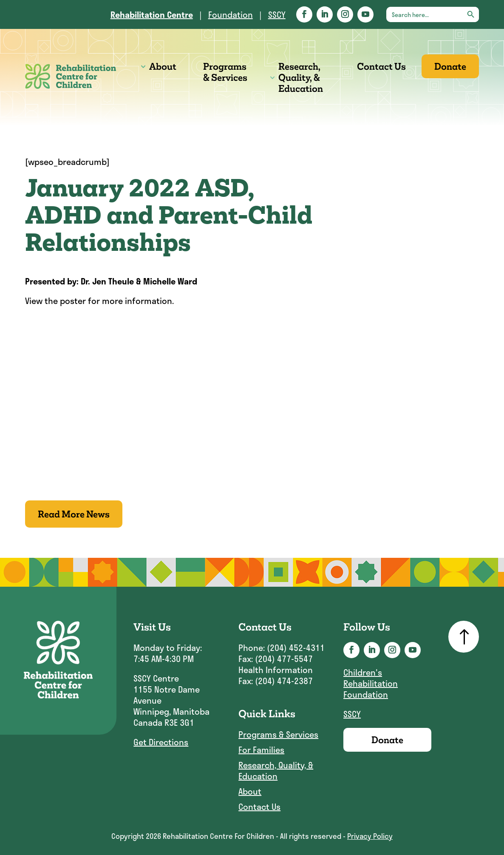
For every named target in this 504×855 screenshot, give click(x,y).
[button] (304, 14)
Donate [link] (450, 66)
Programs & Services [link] (225, 72)
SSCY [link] (277, 14)
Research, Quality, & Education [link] (301, 77)
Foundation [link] (231, 14)
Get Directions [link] (161, 742)
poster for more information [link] (116, 301)
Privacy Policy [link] (370, 836)
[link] (152, 14)
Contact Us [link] (381, 66)
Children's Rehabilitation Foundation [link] (371, 683)
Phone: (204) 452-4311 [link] (282, 648)
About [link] (163, 66)
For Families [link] (261, 750)
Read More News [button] (74, 514)
